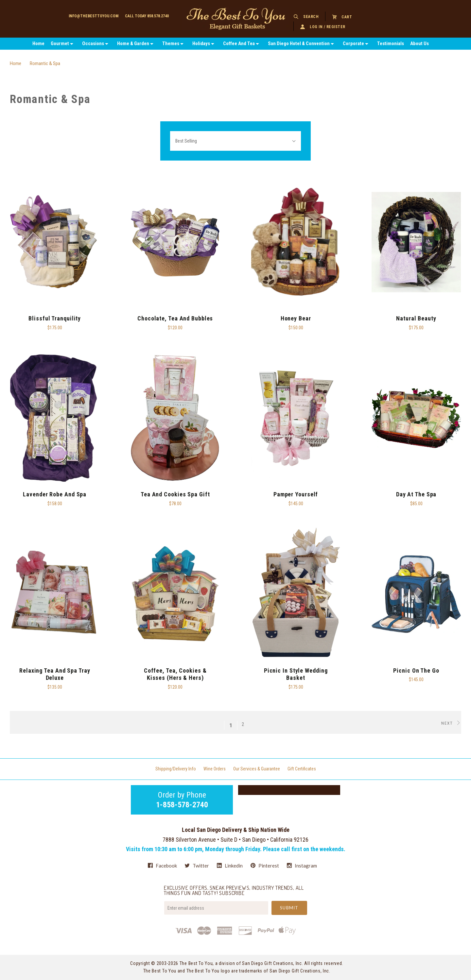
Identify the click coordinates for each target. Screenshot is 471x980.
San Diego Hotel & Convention (299, 43)
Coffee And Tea (239, 43)
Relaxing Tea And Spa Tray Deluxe (55, 674)
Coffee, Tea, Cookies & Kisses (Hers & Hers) (175, 674)
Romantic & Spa (45, 63)
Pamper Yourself (296, 494)
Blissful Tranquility (55, 318)
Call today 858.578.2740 (147, 16)
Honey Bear (296, 318)
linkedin (230, 866)
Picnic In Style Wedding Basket (296, 674)
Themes (171, 43)
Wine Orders (215, 769)
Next (451, 723)
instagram (302, 865)
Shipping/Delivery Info (176, 769)
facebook (162, 866)
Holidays (201, 43)
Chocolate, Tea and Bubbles (175, 318)
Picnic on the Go (416, 671)
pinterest (265, 866)
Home (38, 43)
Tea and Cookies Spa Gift (175, 494)
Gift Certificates (302, 769)
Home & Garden (133, 43)
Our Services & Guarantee (257, 769)
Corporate (353, 43)
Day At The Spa (416, 494)
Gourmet (60, 43)
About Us (419, 43)
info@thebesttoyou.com (94, 16)
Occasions (93, 43)
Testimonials (391, 43)
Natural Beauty (416, 318)
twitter (197, 866)
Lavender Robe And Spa (55, 494)
